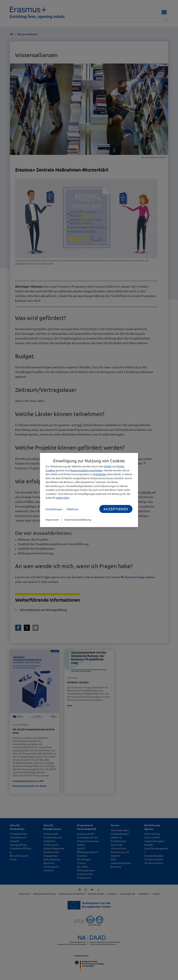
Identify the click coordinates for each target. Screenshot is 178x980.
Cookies (50, 470)
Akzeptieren (116, 509)
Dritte (121, 466)
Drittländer (100, 474)
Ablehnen (73, 509)
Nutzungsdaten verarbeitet (86, 470)
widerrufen (62, 498)
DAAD (108, 466)
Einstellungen (54, 509)
